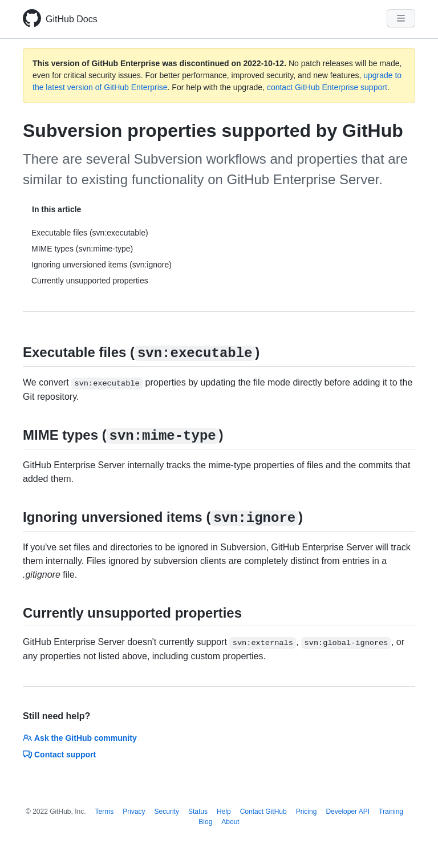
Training (391, 812)
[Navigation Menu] (401, 18)
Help (224, 812)
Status (198, 812)
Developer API (348, 812)
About (230, 822)
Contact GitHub (263, 812)
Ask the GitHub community (80, 738)
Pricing (307, 812)
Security (167, 812)
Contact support (59, 755)
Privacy (134, 812)
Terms (105, 812)
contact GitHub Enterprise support (327, 87)
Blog (205, 822)
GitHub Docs (72, 19)
